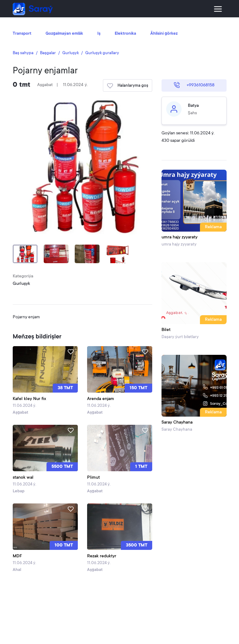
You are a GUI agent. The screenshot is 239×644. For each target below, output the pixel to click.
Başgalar (48, 53)
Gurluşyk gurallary (102, 53)
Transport (22, 34)
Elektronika (125, 34)
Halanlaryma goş (128, 86)
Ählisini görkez (164, 34)
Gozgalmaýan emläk (64, 34)
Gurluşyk (71, 53)
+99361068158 (194, 85)
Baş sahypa (23, 53)
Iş (99, 34)
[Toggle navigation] (218, 9)
